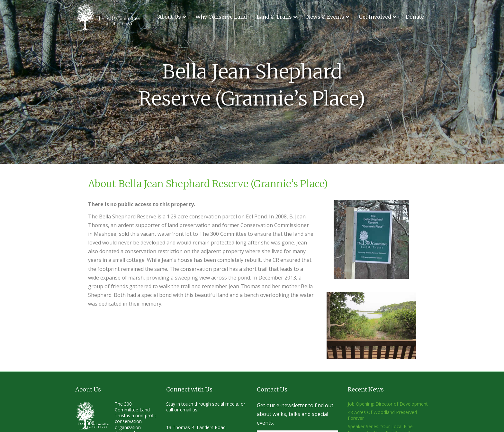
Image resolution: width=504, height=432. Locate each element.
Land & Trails (274, 17)
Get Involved (375, 17)
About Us (170, 17)
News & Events (325, 17)
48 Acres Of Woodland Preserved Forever (382, 415)
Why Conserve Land (221, 17)
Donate (415, 17)
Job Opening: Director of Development (388, 404)
